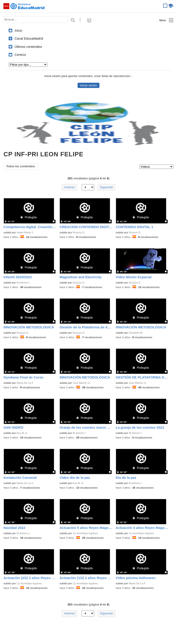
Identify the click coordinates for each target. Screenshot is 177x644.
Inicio (18, 31)
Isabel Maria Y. (25, 232)
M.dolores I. (23, 283)
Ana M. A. (22, 433)
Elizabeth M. (136, 333)
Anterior (70, 187)
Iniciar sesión (88, 85)
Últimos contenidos (28, 47)
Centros (20, 55)
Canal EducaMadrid (29, 39)
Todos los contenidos (21, 166)
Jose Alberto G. (82, 383)
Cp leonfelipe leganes (85, 533)
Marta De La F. (25, 383)
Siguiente (107, 187)
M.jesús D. (79, 232)
